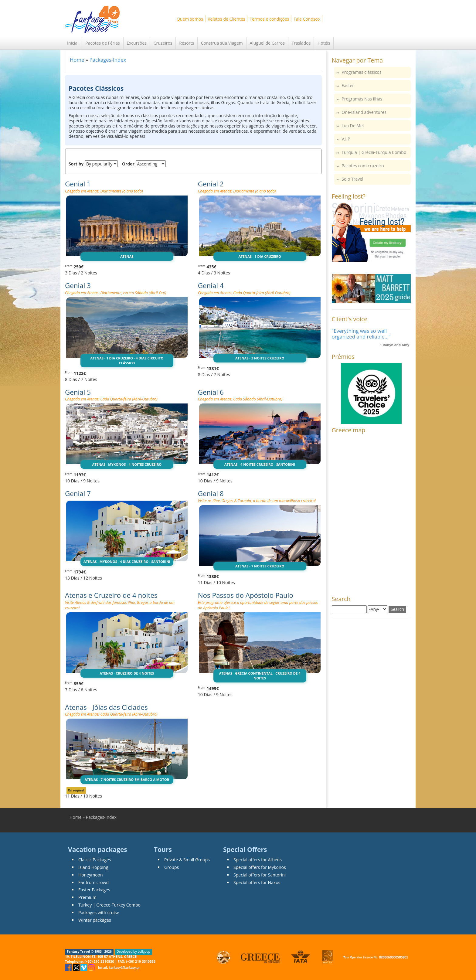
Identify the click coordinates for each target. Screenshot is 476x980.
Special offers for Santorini (260, 875)
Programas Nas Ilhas (362, 99)
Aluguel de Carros (267, 43)
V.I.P (346, 139)
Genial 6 (211, 392)
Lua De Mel (353, 126)
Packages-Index (108, 60)
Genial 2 (211, 184)
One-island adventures (364, 112)
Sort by (76, 164)
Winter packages (95, 920)
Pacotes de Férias (102, 43)
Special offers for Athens (258, 860)
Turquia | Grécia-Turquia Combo (374, 152)
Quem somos (190, 19)
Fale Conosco (307, 19)
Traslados (301, 43)
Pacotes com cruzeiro (363, 166)
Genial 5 (78, 392)
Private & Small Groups (187, 860)
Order (128, 164)
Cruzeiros (163, 43)
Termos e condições (269, 19)
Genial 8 (211, 493)
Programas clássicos (361, 72)
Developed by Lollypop (133, 951)
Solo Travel (352, 179)
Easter (348, 85)
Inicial (73, 43)
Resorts (187, 43)
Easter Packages (94, 890)
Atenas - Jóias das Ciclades (106, 707)
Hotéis (324, 43)
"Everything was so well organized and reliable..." (361, 333)
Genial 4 (211, 286)
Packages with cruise (99, 912)
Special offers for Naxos (257, 882)
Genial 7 (78, 493)
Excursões (137, 43)
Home (77, 60)
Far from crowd (93, 882)
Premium (87, 897)
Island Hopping (93, 867)
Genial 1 (78, 184)
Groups (172, 867)
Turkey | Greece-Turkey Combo (109, 905)
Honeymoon (91, 875)
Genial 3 (78, 286)
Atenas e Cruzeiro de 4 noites (111, 595)
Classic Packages (95, 860)
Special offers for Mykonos (260, 867)
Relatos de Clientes (226, 19)
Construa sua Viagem (222, 43)
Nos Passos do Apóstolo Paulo (246, 595)
